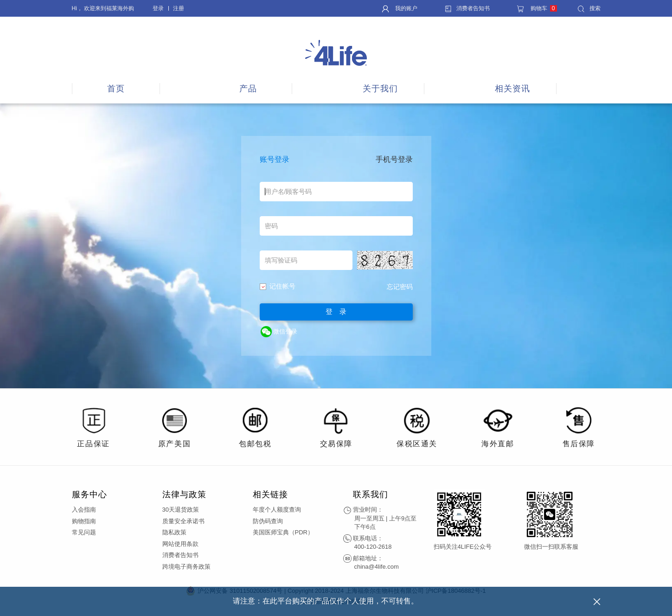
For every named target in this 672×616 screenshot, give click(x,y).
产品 (248, 89)
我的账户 (400, 8)
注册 (179, 8)
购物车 (537, 8)
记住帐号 (278, 286)
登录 (158, 8)
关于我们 (380, 89)
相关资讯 (512, 89)
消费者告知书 (467, 8)
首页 (116, 89)
